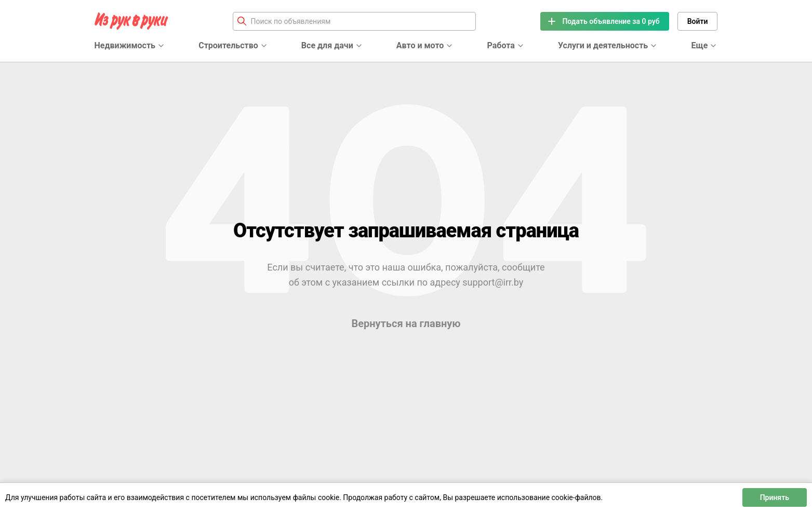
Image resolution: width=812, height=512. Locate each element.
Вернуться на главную (406, 324)
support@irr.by (493, 282)
